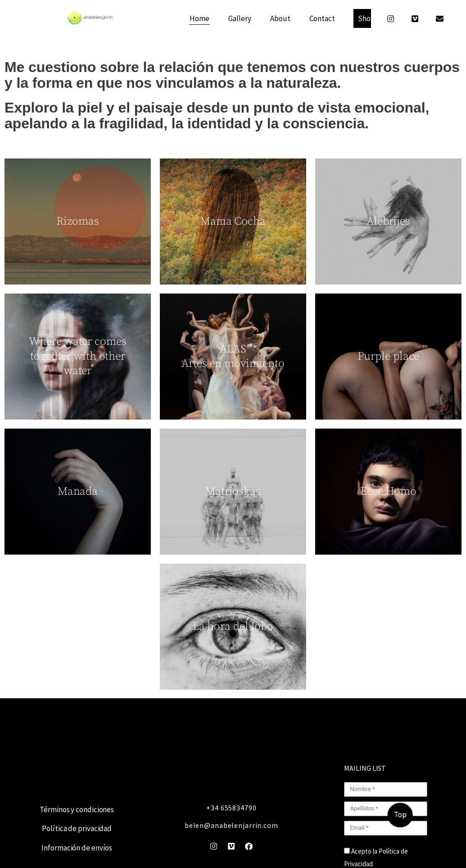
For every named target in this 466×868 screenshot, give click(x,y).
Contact (322, 18)
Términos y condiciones (77, 809)
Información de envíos (77, 848)
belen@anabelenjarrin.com (231, 825)
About (280, 18)
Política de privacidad (77, 828)
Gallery (240, 18)
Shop (366, 18)
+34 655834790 (231, 808)
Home (199, 18)
